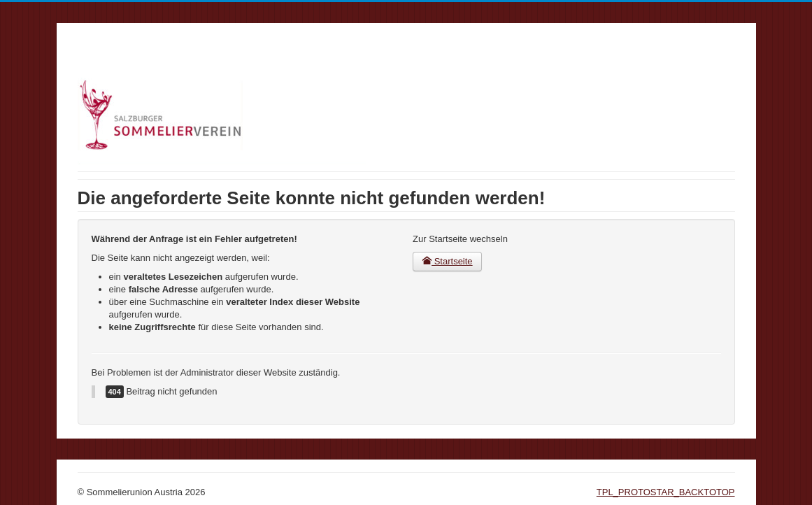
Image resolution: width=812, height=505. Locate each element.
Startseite (447, 261)
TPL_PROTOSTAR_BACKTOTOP (666, 492)
